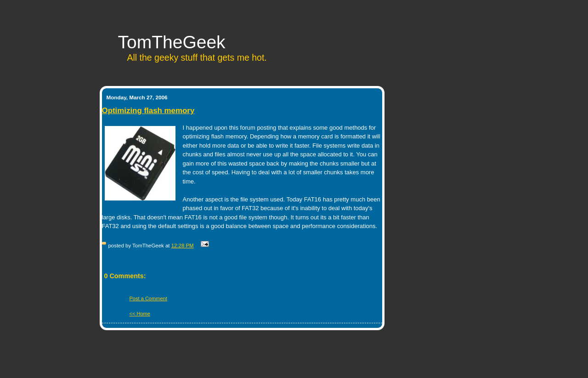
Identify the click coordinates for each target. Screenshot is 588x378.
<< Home (140, 314)
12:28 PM (183, 246)
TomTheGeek (172, 42)
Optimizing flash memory (148, 111)
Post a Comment (148, 298)
